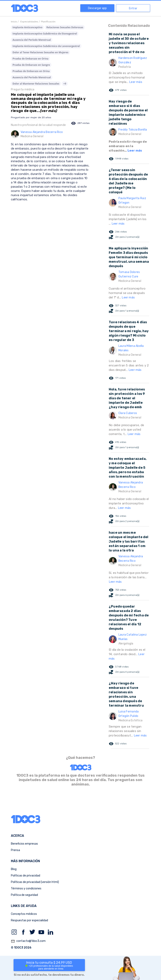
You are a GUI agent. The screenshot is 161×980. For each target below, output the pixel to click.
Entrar (133, 8)
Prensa (15, 850)
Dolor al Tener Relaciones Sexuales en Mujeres (40, 52)
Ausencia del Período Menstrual (32, 40)
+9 (65, 84)
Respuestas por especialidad (29, 920)
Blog (14, 869)
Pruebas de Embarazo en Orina (31, 71)
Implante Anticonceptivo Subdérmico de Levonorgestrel (46, 46)
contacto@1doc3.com (28, 941)
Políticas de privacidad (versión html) (35, 882)
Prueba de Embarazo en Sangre (31, 65)
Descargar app (97, 8)
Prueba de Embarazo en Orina (30, 59)
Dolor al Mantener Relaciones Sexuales (36, 84)
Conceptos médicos (24, 914)
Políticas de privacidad (26, 876)
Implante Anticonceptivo (27, 27)
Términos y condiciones (26, 888)
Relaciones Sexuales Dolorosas (65, 27)
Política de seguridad (24, 895)
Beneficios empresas (24, 844)
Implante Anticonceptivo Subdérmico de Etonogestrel (45, 34)
